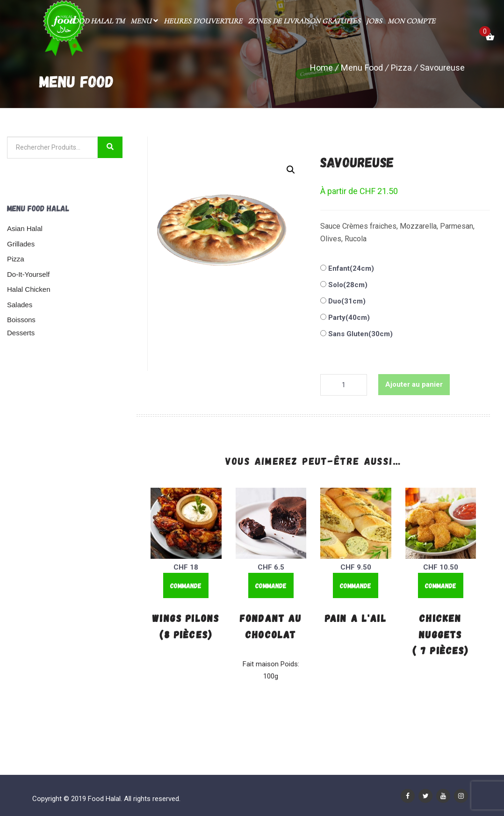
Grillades (21, 244)
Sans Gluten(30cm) (360, 334)
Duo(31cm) (346, 301)
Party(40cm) (348, 318)
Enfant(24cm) (350, 268)
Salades (20, 305)
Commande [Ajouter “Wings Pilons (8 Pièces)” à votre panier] (186, 585)
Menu (144, 21)
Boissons (21, 320)
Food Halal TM (97, 21)
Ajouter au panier (414, 384)
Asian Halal (25, 228)
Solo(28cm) (347, 285)
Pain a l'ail (356, 618)
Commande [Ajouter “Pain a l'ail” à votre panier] (356, 585)
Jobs (374, 21)
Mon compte (411, 21)
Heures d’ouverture (203, 21)
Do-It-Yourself (28, 274)
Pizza (401, 68)
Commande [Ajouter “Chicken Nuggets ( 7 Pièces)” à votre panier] (441, 585)
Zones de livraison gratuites (304, 21)
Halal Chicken (29, 289)
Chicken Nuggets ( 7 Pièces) (441, 634)
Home (321, 68)
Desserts (21, 333)
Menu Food (362, 68)
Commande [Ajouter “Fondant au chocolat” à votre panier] (271, 585)
